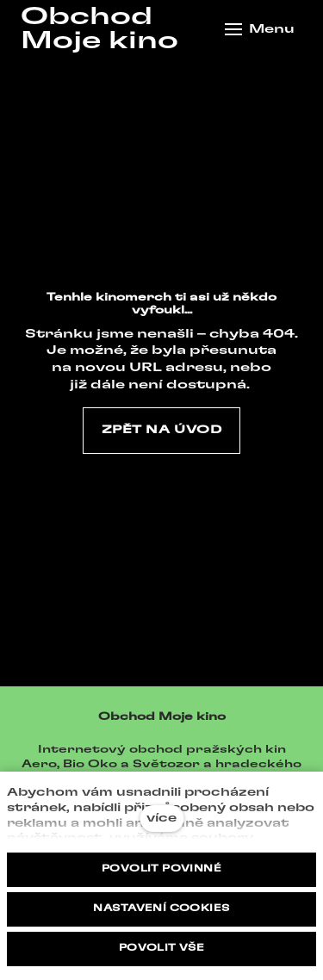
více (161, 819)
